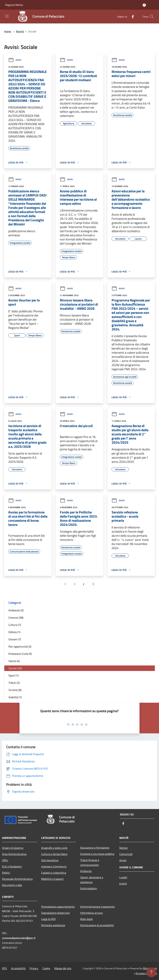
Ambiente (86, 871)
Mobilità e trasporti (52, 879)
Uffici (5, 860)
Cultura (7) (15, 625)
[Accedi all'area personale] (144, 5)
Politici (6, 873)
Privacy (34, 968)
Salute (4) (14, 661)
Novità (20, 31)
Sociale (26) (15, 668)
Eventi (123, 883)
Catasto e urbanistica (54, 873)
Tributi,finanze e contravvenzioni (90, 862)
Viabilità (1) (15, 697)
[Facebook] (131, 16)
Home (8, 31)
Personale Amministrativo (17, 879)
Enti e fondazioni (12, 866)
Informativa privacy (92, 913)
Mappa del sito (63, 968)
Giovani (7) (15, 639)
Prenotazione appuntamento (58, 907)
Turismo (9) (15, 690)
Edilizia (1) (14, 632)
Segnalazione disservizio (55, 913)
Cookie (46, 968)
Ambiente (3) (16, 610)
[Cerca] (152, 17)
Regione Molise (14, 5)
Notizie (123, 848)
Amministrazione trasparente (97, 907)
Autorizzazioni (89, 888)
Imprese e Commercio (54, 866)
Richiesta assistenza (53, 925)
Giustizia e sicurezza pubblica (97, 854)
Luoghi (123, 877)
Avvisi (15, 60)
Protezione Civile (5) (20, 654)
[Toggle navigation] (7, 16)
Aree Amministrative (14, 854)
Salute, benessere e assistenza (92, 880)
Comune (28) (16, 618)
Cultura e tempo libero (54, 854)
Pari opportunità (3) (20, 646)
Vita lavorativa (50, 860)
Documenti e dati (12, 885)
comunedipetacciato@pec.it (19, 938)
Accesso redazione (146, 973)
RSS (4, 968)
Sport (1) (13, 675)
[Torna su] (151, 972)
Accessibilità (18, 968)
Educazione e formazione (95, 848)
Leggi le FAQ (48, 919)
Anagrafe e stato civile (54, 848)
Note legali (86, 919)
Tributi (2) (14, 683)
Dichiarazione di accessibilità (97, 925)
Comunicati (126, 854)
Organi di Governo (13, 848)
